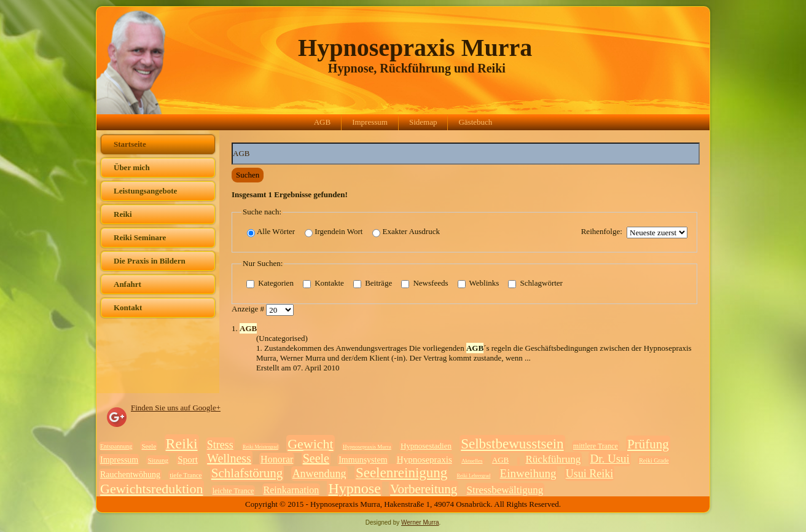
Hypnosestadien (426, 446)
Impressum (370, 122)
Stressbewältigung (505, 490)
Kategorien (270, 284)
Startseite (130, 144)
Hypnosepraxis (425, 460)
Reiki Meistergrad (260, 447)
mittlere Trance (596, 446)
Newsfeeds (425, 284)
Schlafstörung (247, 473)
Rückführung (554, 459)
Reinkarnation (291, 490)
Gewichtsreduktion (151, 489)
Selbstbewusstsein (512, 444)
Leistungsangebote (145, 191)
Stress (220, 445)
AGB (322, 122)
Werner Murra (420, 522)
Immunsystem (363, 460)
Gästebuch (475, 122)
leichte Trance (233, 491)
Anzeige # (249, 309)
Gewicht (311, 444)
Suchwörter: (232, 143)
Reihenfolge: (602, 231)
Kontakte (323, 284)
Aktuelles (472, 461)
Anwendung (319, 474)
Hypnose (354, 488)
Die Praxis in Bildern (150, 261)
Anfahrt (127, 284)
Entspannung (116, 446)
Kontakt (128, 307)
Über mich (132, 167)
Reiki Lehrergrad (474, 476)
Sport (188, 460)
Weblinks (479, 284)
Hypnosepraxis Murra (415, 48)
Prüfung (648, 444)
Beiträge (373, 284)
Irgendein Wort (334, 232)
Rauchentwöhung (130, 475)
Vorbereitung (424, 489)
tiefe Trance (186, 475)
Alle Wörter (271, 232)
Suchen (248, 175)
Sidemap (423, 122)
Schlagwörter (535, 284)
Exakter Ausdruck (406, 232)
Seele (149, 446)
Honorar (277, 459)
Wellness (229, 458)
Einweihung (528, 473)
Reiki (123, 214)
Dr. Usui (609, 459)
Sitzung (158, 460)
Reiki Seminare (140, 237)
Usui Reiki (590, 474)
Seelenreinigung (401, 473)
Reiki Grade (654, 460)
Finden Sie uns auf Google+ (176, 408)
